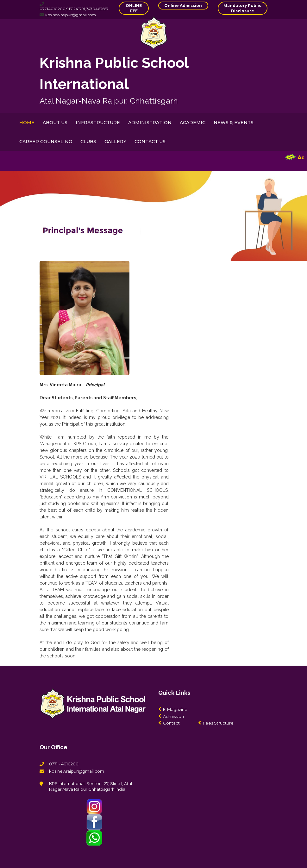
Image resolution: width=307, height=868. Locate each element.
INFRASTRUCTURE (98, 123)
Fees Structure (218, 723)
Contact (171, 723)
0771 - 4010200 (64, 764)
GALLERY (115, 142)
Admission (173, 716)
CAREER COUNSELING (46, 142)
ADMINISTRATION (150, 123)
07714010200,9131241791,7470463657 (74, 9)
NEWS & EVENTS (234, 123)
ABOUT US (55, 123)
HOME (27, 123)
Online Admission (183, 6)
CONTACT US (150, 142)
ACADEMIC (193, 123)
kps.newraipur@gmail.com (71, 15)
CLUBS (88, 142)
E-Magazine (175, 709)
